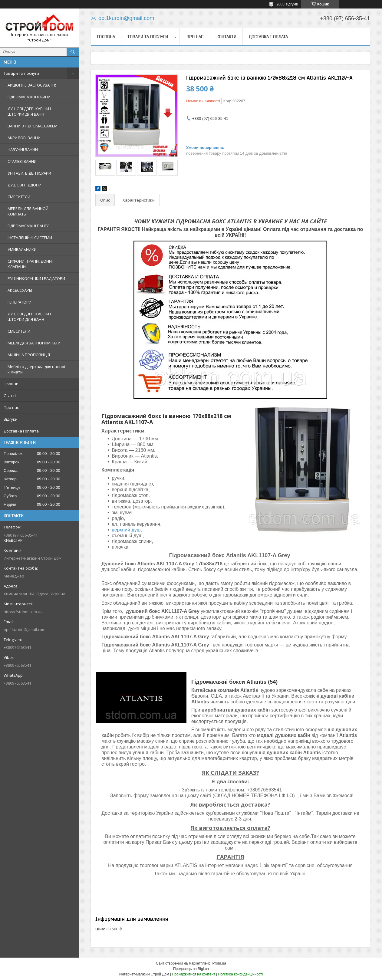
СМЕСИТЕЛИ (19, 197)
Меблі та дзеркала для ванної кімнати (36, 369)
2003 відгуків (287, 4)
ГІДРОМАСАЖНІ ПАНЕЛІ (29, 226)
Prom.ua (219, 963)
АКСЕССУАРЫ (20, 290)
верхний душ (126, 530)
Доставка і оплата (21, 431)
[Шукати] (73, 52)
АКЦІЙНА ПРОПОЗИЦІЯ (29, 355)
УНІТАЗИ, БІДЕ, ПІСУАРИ (29, 173)
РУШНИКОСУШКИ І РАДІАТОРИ (36, 278)
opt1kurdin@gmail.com (25, 630)
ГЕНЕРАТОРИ (20, 302)
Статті (10, 396)
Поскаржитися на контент (193, 974)
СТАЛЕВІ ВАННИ (22, 161)
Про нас (11, 407)
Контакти (226, 37)
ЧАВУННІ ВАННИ (23, 150)
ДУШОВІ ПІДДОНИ (25, 185)
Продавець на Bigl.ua (191, 969)
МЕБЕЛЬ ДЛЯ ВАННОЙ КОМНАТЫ (28, 211)
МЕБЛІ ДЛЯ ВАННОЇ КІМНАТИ (34, 343)
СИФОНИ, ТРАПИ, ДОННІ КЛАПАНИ (30, 264)
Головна (106, 37)
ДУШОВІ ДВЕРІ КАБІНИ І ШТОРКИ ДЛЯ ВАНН (29, 111)
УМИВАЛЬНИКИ (22, 249)
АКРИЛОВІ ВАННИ (24, 138)
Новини (11, 384)
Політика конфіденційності (241, 974)
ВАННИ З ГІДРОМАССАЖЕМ (33, 126)
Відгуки (11, 419)
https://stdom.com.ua (23, 612)
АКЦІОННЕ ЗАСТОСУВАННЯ (33, 85)
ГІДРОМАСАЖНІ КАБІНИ (29, 97)
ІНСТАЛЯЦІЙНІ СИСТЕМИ (30, 238)
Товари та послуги (21, 73)
